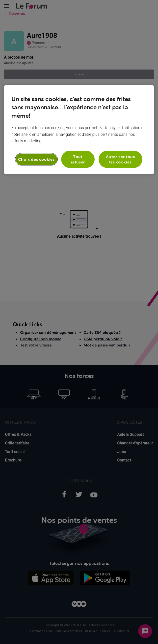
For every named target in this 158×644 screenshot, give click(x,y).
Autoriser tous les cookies (120, 159)
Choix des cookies (36, 159)
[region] (79, 130)
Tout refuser (78, 159)
